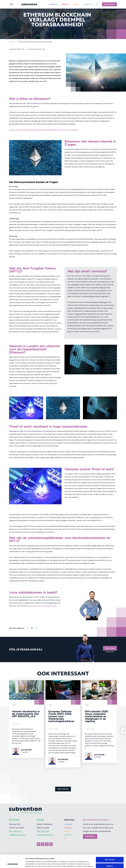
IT (97, 4)
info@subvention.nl (17, 835)
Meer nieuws (63, 789)
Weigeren (110, 854)
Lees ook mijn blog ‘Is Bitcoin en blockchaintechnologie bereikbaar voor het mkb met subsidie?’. (44, 130)
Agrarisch (87, 4)
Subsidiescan (109, 4)
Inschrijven (90, 836)
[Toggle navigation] (12, 4)
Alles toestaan (110, 847)
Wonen (76, 4)
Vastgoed (53, 4)
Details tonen (30, 864)
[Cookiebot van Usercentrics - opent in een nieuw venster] (13, 864)
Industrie (65, 4)
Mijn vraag (110, 648)
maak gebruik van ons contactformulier (42, 606)
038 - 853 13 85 (43, 831)
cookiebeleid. (73, 859)
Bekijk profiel (110, 652)
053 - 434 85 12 (15, 831)
